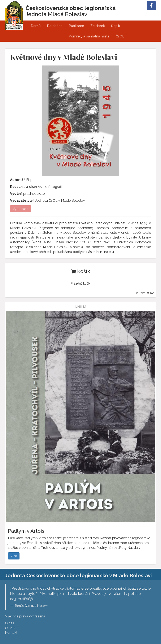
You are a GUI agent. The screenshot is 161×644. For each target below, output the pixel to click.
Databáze (55, 26)
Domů (36, 26)
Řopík (116, 26)
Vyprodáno (21, 209)
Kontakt (11, 633)
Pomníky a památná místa (89, 36)
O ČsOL (11, 628)
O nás (10, 623)
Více (14, 556)
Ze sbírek (98, 26)
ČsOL (120, 36)
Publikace (76, 26)
